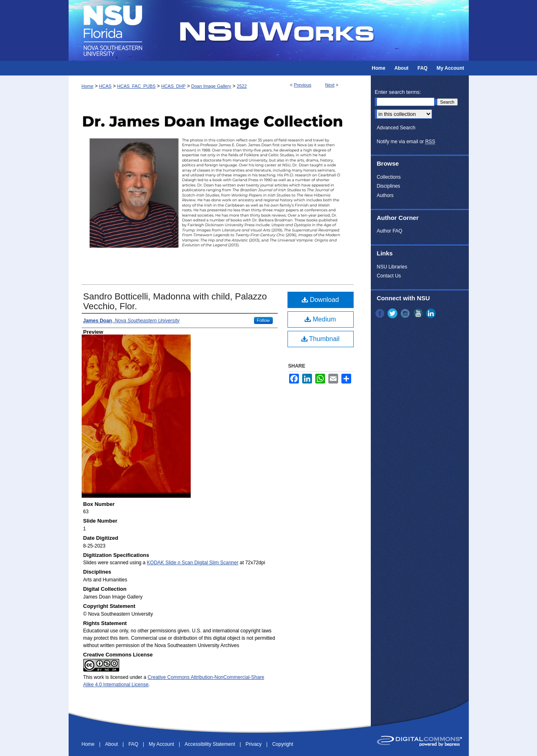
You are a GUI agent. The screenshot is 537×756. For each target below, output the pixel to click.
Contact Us (389, 276)
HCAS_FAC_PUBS (136, 86)
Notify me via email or (406, 142)
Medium (320, 319)
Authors (385, 195)
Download (320, 300)
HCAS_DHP (174, 86)
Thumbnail (321, 339)
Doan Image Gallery (211, 86)
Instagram (406, 313)
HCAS (106, 86)
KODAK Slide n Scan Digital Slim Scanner (193, 563)
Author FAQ (390, 231)
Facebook (381, 313)
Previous (303, 85)
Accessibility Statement (211, 744)
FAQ (134, 744)
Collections (389, 177)
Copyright (282, 744)
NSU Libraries (392, 267)
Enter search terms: (398, 92)
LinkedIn (432, 313)
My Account (162, 744)
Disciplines (389, 186)
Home (88, 86)
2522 (242, 86)
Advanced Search (396, 128)
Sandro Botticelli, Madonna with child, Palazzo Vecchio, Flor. (175, 301)
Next (330, 85)
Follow (263, 320)
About (112, 744)
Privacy (254, 744)
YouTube (419, 313)
